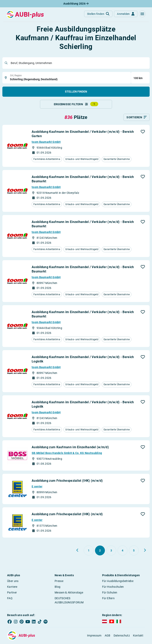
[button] (142, 14)
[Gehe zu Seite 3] (111, 551)
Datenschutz (122, 636)
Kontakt (138, 636)
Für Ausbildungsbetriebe (118, 581)
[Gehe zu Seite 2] (100, 551)
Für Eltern (108, 599)
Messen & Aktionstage (69, 593)
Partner (12, 593)
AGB (108, 636)
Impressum (94, 636)
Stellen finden (76, 92)
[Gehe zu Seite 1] (89, 551)
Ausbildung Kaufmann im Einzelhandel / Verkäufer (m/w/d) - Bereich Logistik (83, 360)
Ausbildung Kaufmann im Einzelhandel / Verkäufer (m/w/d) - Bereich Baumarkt (83, 179)
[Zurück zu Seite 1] (78, 551)
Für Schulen (110, 593)
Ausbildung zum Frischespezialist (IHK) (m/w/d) (67, 481)
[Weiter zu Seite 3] (145, 551)
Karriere (12, 587)
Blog (57, 587)
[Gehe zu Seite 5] (134, 551)
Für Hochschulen (113, 587)
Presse (59, 581)
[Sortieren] (137, 118)
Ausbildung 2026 (76, 4)
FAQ (10, 599)
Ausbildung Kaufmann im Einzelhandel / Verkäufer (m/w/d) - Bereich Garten (83, 134)
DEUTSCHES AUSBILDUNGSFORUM (69, 601)
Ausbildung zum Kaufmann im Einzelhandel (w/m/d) (70, 448)
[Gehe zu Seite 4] (123, 551)
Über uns (13, 581)
